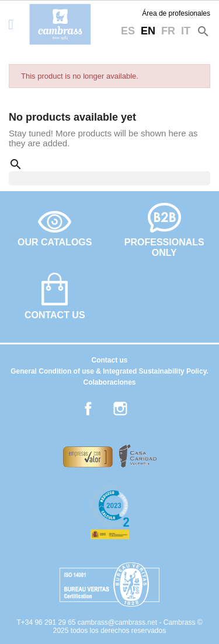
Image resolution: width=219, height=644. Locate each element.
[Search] (109, 178)
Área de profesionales (176, 13)
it (186, 31)
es (128, 31)
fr (168, 31)
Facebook (88, 409)
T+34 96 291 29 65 (47, 622)
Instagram (120, 409)
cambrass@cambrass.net (119, 622)
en (148, 31)
